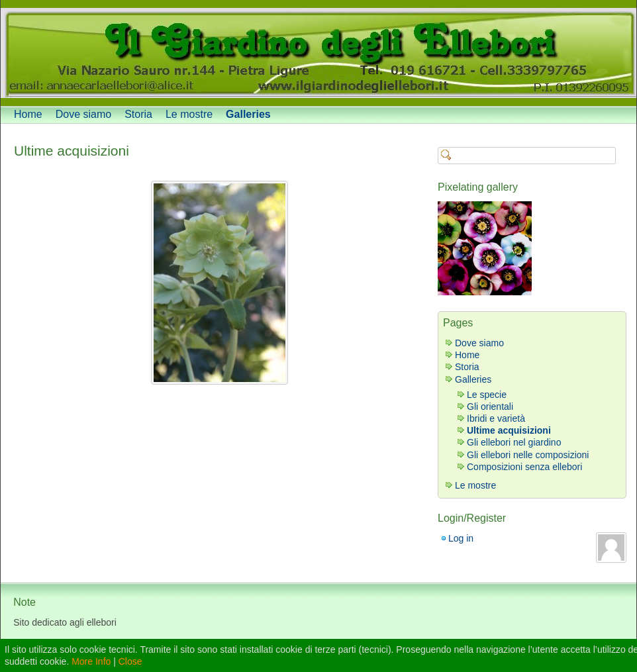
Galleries (248, 114)
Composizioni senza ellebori (524, 467)
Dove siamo (83, 114)
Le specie (487, 395)
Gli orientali (490, 407)
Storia (138, 114)
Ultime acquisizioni (72, 151)
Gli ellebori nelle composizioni (528, 455)
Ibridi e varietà (496, 418)
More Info (91, 661)
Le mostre (189, 114)
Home (28, 114)
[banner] (318, 53)
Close (130, 661)
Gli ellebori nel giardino (514, 442)
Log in (461, 538)
